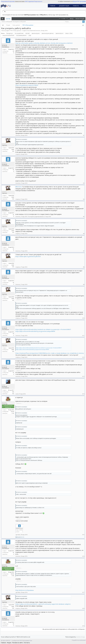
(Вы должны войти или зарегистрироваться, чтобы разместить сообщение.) (64, 629)
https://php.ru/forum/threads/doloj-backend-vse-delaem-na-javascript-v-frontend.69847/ (43, 329)
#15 (83, 535)
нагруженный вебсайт (8, 35)
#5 (84, 217)
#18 (83, 608)
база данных (9, 33)
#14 (83, 394)
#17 (83, 592)
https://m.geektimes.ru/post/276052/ (27, 85)
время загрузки (35, 33)
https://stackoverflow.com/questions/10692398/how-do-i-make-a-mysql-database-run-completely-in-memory (50, 353)
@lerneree (19, 187)
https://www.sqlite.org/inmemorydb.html (28, 256)
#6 (84, 234)
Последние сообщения (19, 22)
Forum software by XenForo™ (16, 637)
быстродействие (19, 33)
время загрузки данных (47, 33)
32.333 (12, 411)
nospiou (4, 144)
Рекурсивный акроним (8, 1)
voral (3, 385)
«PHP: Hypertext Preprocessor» (34, 1)
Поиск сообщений (7, 22)
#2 (84, 154)
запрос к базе (69, 33)
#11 (83, 336)
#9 (84, 284)
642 (13, 392)
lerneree (38, 31)
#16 (83, 556)
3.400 (13, 150)
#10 (83, 318)
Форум (8, 19)
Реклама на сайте (17, 643)
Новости (76, 6)
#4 (84, 199)
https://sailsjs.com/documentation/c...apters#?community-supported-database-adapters (43, 604)
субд (29, 35)
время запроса (59, 33)
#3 (84, 183)
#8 (84, 267)
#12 (83, 357)
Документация (64, 6)
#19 (83, 626)
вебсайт (27, 33)
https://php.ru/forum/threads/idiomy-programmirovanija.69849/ (35, 331)
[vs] (16, 537)
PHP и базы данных (16, 31)
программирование (21, 35)
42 (13, 51)
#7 (84, 251)
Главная (53, 6)
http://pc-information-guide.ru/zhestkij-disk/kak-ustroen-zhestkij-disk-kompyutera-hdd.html (44, 43)
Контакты (27, 643)
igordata (4, 402)
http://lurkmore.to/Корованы (25, 590)
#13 (83, 376)
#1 (84, 135)
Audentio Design (80, 637)
